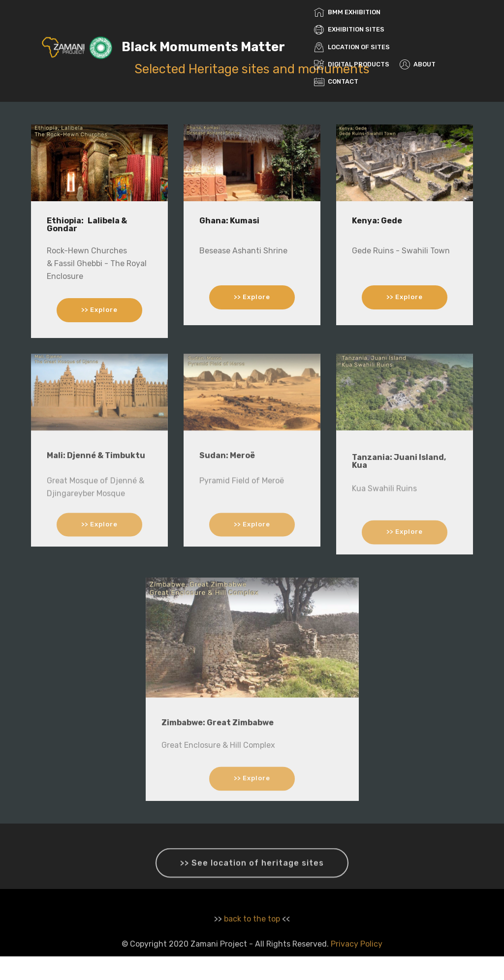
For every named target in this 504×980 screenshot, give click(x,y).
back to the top (252, 928)
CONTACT (336, 81)
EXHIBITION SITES (349, 29)
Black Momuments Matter (203, 47)
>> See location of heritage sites (252, 871)
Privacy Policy (357, 953)
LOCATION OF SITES (352, 47)
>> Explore (99, 310)
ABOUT (418, 64)
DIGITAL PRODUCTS (352, 64)
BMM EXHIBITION (347, 12)
